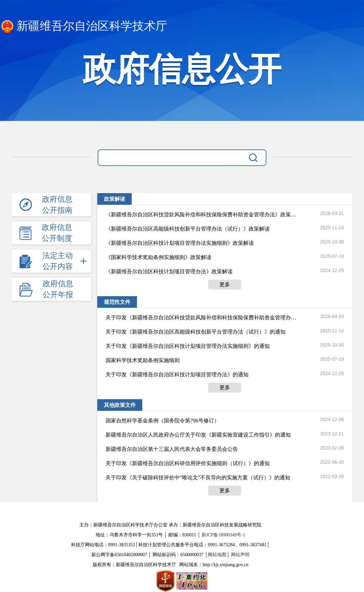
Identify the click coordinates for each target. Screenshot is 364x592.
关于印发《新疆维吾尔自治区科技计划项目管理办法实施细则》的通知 (188, 346)
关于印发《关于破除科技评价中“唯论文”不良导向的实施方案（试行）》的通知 (198, 478)
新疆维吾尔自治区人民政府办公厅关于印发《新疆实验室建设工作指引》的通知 (198, 435)
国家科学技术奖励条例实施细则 (143, 360)
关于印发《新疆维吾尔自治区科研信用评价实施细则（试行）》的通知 (188, 463)
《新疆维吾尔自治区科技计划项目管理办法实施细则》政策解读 (180, 243)
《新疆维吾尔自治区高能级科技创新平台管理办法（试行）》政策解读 (188, 229)
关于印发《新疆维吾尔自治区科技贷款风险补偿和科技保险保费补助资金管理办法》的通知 (201, 318)
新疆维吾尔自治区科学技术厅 (84, 27)
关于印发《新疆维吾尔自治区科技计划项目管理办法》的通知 (177, 375)
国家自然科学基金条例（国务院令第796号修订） (162, 421)
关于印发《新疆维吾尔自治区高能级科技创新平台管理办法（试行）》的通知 (196, 332)
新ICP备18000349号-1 (223, 535)
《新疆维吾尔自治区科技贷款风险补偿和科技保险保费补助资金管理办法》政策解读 (201, 215)
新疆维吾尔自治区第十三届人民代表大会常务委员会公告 (172, 449)
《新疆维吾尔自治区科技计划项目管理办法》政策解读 (169, 271)
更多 (225, 284)
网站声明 (240, 555)
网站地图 (217, 555)
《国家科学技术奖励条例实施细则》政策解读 (159, 257)
